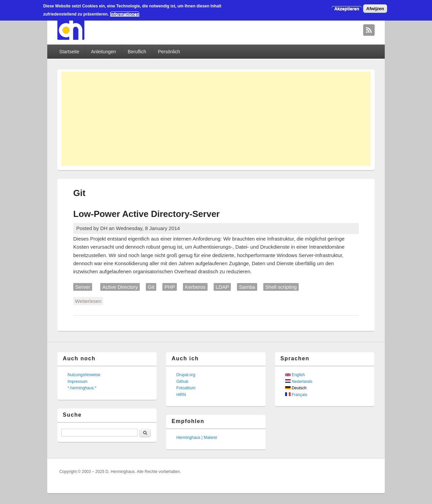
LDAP (222, 287)
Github (182, 382)
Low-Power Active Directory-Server (146, 214)
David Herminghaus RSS (369, 30)
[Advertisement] (216, 119)
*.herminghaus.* (82, 388)
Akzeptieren (347, 9)
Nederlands (299, 382)
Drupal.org (186, 375)
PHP (170, 287)
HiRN (181, 395)
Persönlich (169, 52)
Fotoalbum (186, 388)
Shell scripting (281, 287)
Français (296, 395)
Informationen (125, 14)
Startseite (69, 52)
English (295, 375)
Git (151, 287)
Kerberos (195, 287)
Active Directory (120, 287)
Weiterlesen (89, 301)
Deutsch (296, 388)
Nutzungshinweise (84, 375)
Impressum (77, 382)
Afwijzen (375, 9)
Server (83, 287)
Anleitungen (104, 52)
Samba (247, 287)
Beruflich (137, 52)
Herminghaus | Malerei (197, 438)
